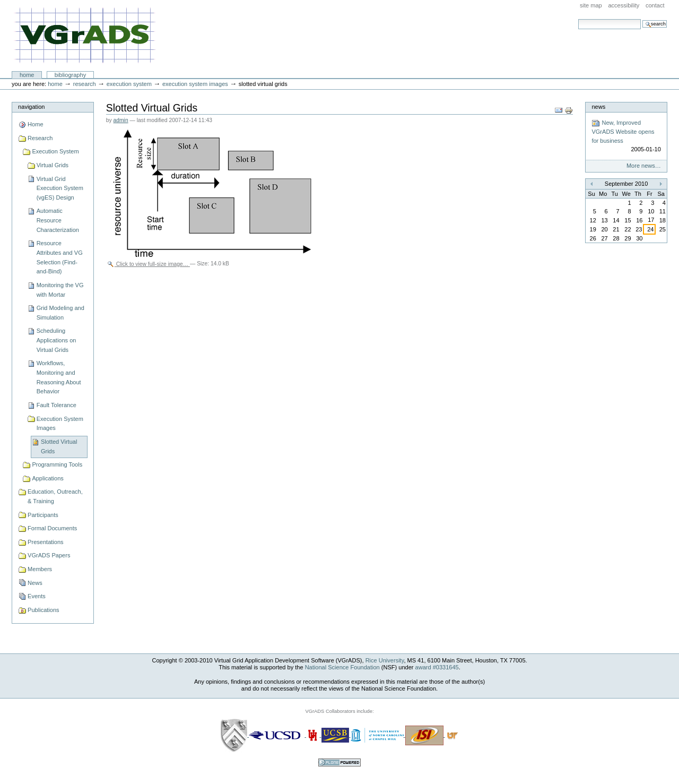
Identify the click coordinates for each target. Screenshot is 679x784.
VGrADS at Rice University (85, 36)
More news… (644, 166)
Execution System (129, 84)
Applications (47, 478)
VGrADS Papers (49, 555)
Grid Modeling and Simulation (60, 313)
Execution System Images (195, 84)
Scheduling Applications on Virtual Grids (56, 340)
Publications (43, 610)
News (35, 583)
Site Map (591, 5)
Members (40, 569)
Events (37, 596)
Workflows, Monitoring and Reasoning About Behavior (59, 377)
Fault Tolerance (56, 405)
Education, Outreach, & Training (55, 496)
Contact (655, 5)
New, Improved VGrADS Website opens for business (626, 136)
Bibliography (71, 75)
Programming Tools (57, 464)
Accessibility (624, 5)
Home (27, 75)
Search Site (578, 19)
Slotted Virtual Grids (59, 446)
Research (85, 84)
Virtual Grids (53, 165)
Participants (43, 515)
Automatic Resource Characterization (58, 220)
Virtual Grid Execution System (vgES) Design (60, 188)
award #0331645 (437, 667)
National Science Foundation (342, 667)
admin (121, 120)
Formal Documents (52, 528)
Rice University (385, 660)
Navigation (31, 107)
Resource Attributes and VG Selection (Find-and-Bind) (60, 257)
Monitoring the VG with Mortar (60, 290)
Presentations (45, 542)
